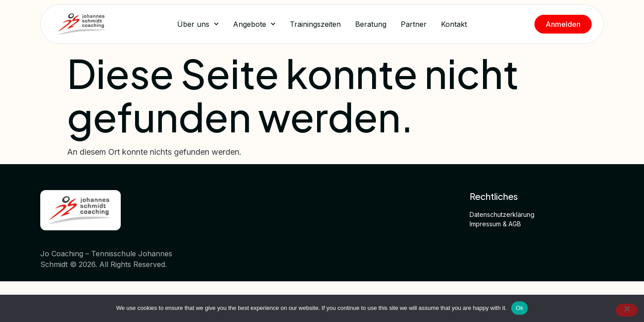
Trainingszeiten (315, 24)
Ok (519, 308)
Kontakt (454, 24)
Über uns (198, 24)
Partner (414, 24)
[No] (626, 310)
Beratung (371, 24)
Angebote (254, 24)
